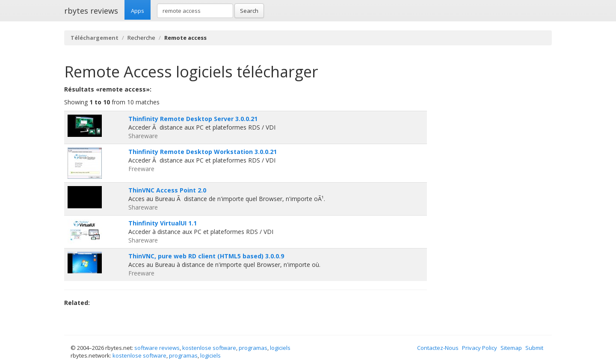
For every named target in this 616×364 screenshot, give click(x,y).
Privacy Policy (480, 348)
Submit (534, 348)
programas (253, 348)
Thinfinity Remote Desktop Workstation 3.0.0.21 (203, 152)
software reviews (157, 348)
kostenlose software (209, 348)
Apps (138, 11)
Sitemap (511, 348)
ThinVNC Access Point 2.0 (167, 190)
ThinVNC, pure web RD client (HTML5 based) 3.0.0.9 (206, 256)
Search (249, 11)
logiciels (280, 348)
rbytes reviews (91, 11)
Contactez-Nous (438, 348)
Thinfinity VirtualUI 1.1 (163, 223)
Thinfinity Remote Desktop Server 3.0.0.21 (193, 119)
